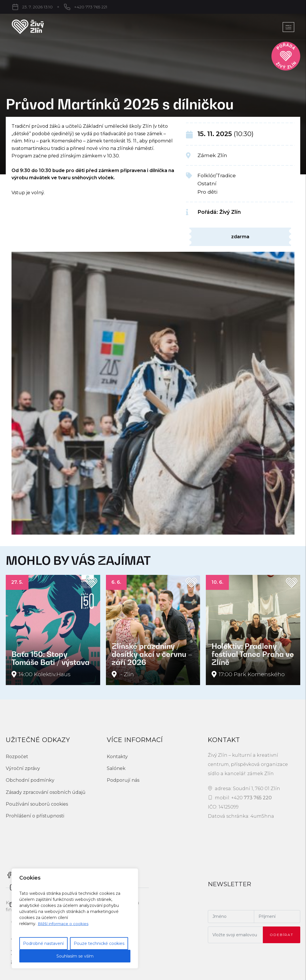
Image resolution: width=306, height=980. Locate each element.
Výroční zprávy (23, 768)
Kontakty (117, 757)
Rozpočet (17, 757)
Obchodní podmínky (30, 780)
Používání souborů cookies (37, 804)
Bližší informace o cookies (63, 924)
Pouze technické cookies (99, 943)
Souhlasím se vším (75, 956)
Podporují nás (123, 780)
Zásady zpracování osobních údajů (46, 792)
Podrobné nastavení (43, 943)
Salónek (116, 768)
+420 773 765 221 (60, 7)
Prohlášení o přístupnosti (35, 816)
